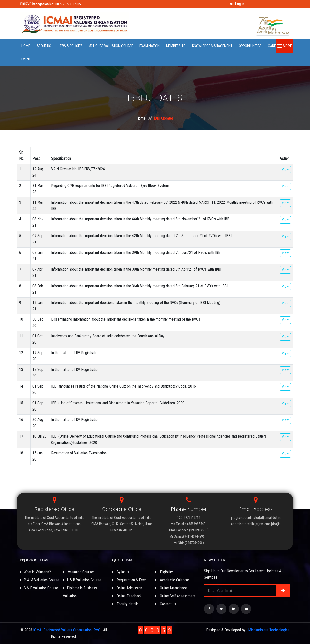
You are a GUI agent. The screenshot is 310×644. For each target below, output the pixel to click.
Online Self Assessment (175, 596)
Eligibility (164, 572)
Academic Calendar (172, 580)
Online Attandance (171, 588)
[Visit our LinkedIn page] (234, 609)
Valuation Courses (79, 572)
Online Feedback (127, 596)
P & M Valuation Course (40, 580)
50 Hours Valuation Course (111, 46)
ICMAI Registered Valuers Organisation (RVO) (67, 630)
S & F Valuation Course (39, 588)
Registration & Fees (129, 580)
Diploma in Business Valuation (80, 592)
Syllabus (120, 572)
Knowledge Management (212, 46)
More (285, 46)
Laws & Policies (70, 46)
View (285, 170)
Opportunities (250, 46)
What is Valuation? (35, 572)
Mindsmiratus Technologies (269, 630)
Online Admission (127, 588)
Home (26, 46)
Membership (176, 46)
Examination (150, 46)
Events (27, 59)
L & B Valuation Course (82, 580)
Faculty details (125, 604)
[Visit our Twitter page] (221, 609)
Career (274, 46)
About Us (44, 46)
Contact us (166, 604)
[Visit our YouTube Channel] (246, 609)
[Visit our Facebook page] (209, 609)
